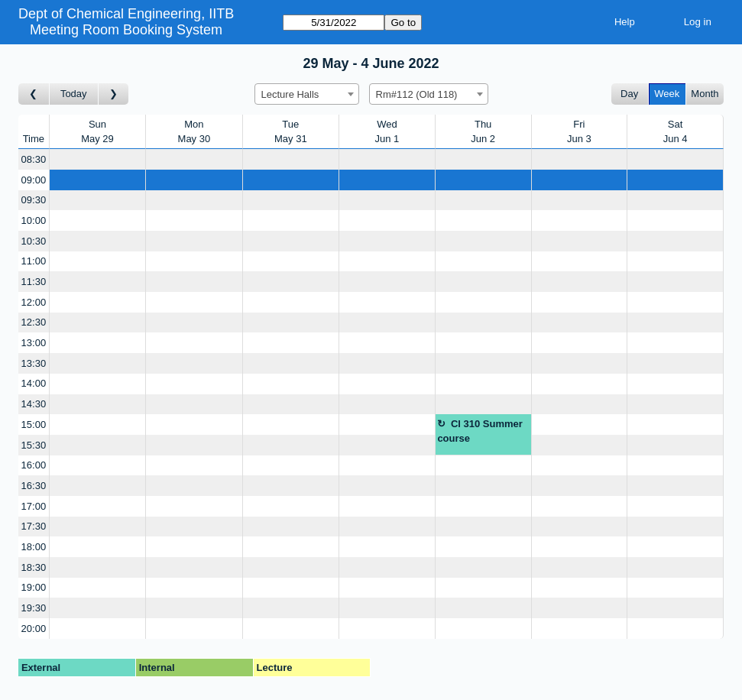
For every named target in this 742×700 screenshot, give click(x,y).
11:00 (34, 261)
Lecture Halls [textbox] (290, 94)
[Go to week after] (114, 94)
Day (629, 94)
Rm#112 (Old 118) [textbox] (417, 94)
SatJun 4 (676, 132)
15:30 (34, 445)
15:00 (34, 425)
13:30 (34, 363)
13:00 (34, 343)
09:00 (34, 180)
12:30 (34, 322)
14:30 (34, 404)
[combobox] (307, 94)
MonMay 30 (194, 132)
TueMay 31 (291, 132)
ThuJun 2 (483, 132)
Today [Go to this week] (74, 94)
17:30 (34, 526)
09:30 (34, 200)
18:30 (34, 567)
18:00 (34, 547)
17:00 (34, 506)
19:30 (34, 608)
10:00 (34, 220)
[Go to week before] (34, 94)
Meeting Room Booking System (126, 30)
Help (625, 22)
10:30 (34, 241)
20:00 (34, 629)
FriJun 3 (579, 132)
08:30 (34, 159)
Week (667, 94)
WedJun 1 (387, 132)
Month (705, 94)
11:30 (34, 282)
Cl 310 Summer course (480, 431)
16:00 (34, 465)
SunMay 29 (97, 132)
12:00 (34, 302)
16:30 (34, 486)
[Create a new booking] (97, 159)
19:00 (34, 587)
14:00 (34, 383)
